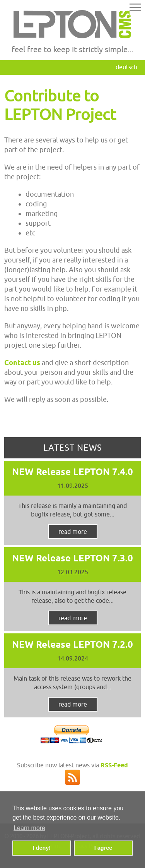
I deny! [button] (42, 848)
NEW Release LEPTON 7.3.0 (72, 558)
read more (73, 532)
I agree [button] (103, 848)
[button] (135, 9)
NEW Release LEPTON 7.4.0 (72, 472)
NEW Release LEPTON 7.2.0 (72, 644)
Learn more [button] (29, 828)
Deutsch (126, 67)
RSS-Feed (114, 765)
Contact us (22, 363)
